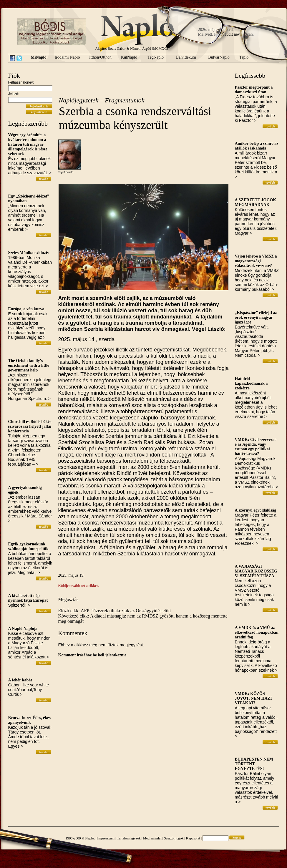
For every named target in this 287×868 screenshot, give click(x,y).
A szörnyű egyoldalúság (256, 510)
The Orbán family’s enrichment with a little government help (29, 365)
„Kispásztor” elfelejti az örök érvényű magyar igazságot (256, 317)
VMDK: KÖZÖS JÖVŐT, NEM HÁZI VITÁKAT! (253, 698)
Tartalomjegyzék (129, 838)
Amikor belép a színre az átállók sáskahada (257, 146)
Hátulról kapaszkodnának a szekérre (251, 383)
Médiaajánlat (152, 838)
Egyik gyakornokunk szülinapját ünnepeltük (28, 546)
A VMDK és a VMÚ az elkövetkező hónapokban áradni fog (257, 632)
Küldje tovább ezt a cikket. (79, 586)
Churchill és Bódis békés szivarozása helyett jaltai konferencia (30, 426)
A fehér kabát (20, 680)
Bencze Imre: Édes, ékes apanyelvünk (29, 720)
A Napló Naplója (23, 629)
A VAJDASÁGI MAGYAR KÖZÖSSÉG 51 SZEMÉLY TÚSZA (256, 571)
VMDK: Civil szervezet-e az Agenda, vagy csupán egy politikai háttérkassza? (256, 447)
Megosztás (68, 599)
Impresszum (106, 838)
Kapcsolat (193, 838)
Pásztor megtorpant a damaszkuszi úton (254, 90)
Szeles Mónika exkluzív (29, 253)
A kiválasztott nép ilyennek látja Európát (28, 598)
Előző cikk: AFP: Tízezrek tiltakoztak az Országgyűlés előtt (115, 611)
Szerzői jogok (174, 838)
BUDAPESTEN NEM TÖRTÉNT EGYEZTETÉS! (254, 764)
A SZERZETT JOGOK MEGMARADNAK (256, 202)
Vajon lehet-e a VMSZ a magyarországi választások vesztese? (256, 261)
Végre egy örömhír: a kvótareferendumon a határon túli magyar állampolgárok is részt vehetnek (28, 144)
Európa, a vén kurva (26, 309)
